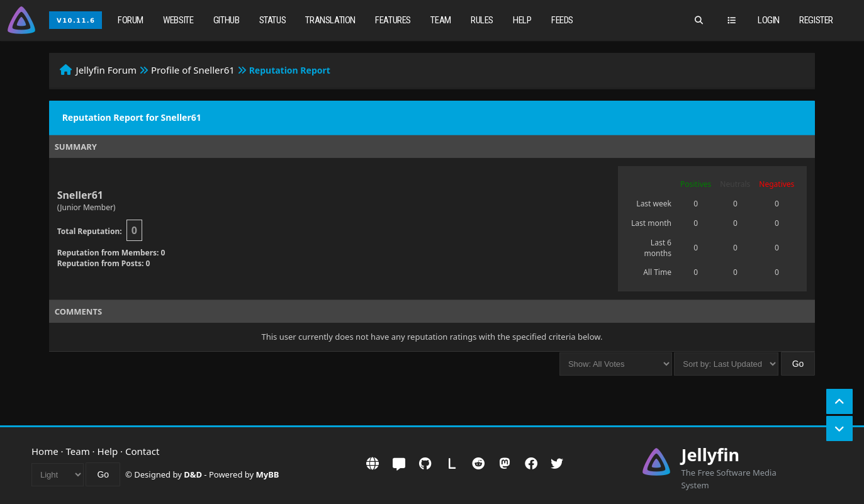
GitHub (227, 20)
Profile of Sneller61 (193, 70)
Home (45, 451)
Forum (131, 20)
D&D (193, 474)
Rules (482, 20)
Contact (142, 451)
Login (769, 20)
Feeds (562, 20)
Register (816, 20)
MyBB (268, 474)
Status (273, 20)
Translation (330, 20)
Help (522, 20)
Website (178, 20)
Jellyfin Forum (107, 70)
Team (440, 20)
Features (393, 20)
